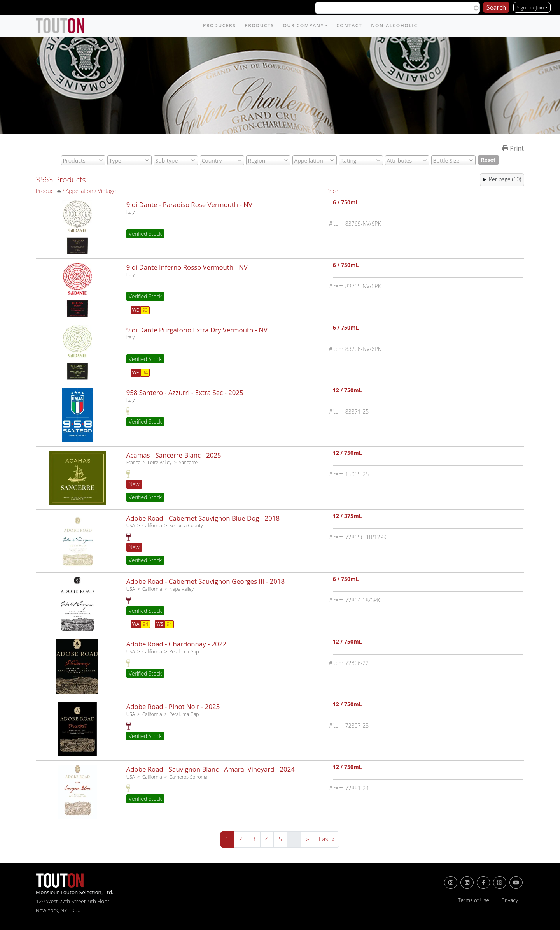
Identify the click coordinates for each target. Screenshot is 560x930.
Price (332, 191)
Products (259, 25)
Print (513, 148)
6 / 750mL (346, 203)
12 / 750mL (347, 391)
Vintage (107, 191)
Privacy (510, 900)
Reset (488, 160)
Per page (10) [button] (505, 179)
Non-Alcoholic (394, 25)
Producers (219, 25)
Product (45, 191)
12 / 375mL (347, 517)
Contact (349, 25)
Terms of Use (473, 900)
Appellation (80, 191)
